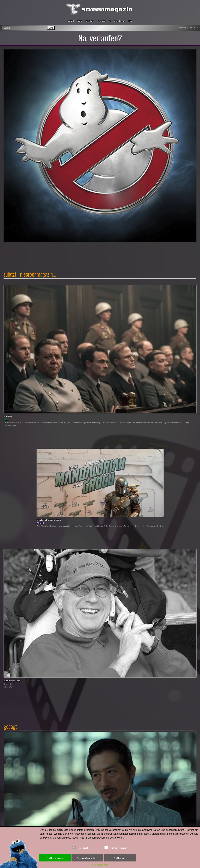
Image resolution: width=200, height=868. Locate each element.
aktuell (71, 21)
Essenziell (80, 847)
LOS (51, 28)
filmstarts (90, 21)
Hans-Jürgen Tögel (12, 681)
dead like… (119, 21)
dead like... (9, 684)
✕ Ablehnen (120, 858)
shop (130, 21)
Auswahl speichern (87, 858)
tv (110, 21)
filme (80, 21)
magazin (102, 21)
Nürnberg (8, 417)
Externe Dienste (116, 847)
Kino (6, 420)
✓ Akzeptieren (55, 858)
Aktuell (40, 523)
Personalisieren (100, 865)
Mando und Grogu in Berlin (49, 520)
